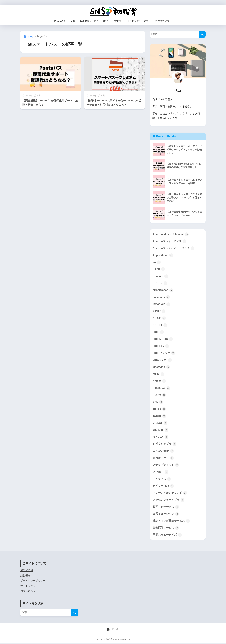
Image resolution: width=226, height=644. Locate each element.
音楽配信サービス (89, 21)
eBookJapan (163, 290)
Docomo (160, 276)
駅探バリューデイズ (167, 536)
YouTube (161, 431)
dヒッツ (160, 284)
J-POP (159, 311)
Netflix (159, 382)
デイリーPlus (163, 487)
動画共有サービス (166, 508)
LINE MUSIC (163, 340)
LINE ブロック (164, 354)
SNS (106, 21)
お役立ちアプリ (163, 21)
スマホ (119, 21)
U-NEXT (160, 424)
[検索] (202, 34)
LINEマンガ (162, 361)
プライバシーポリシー (33, 582)
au (157, 262)
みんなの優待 (163, 452)
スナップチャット (166, 466)
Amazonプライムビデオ (170, 241)
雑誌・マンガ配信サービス (171, 522)
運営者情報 (27, 572)
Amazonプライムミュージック (174, 248)
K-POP (159, 319)
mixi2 (159, 375)
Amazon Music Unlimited (171, 234)
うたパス (161, 438)
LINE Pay (161, 347)
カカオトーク (163, 459)
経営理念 (25, 577)
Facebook (161, 297)
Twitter (159, 417)
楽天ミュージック (166, 515)
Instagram (161, 305)
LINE (158, 333)
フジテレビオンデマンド (170, 494)
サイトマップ (28, 587)
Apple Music (163, 255)
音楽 (73, 21)
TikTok (159, 410)
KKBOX (160, 326)
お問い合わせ (28, 592)
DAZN (159, 269)
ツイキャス (162, 480)
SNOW (159, 396)
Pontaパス (60, 21)
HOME (113, 631)
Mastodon (161, 368)
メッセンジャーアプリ (139, 21)
